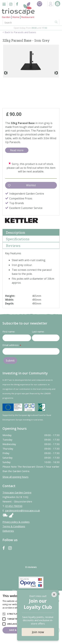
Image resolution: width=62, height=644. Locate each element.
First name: (9, 332)
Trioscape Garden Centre (17, 492)
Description (16, 232)
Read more (17, 150)
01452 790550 (14, 506)
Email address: (12, 345)
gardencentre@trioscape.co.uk (22, 510)
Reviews (13, 246)
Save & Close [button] (17, 630)
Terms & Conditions (14, 526)
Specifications (18, 239)
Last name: (38, 332)
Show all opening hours (15, 477)
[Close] (54, 594)
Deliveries (8, 531)
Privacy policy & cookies (16, 522)
